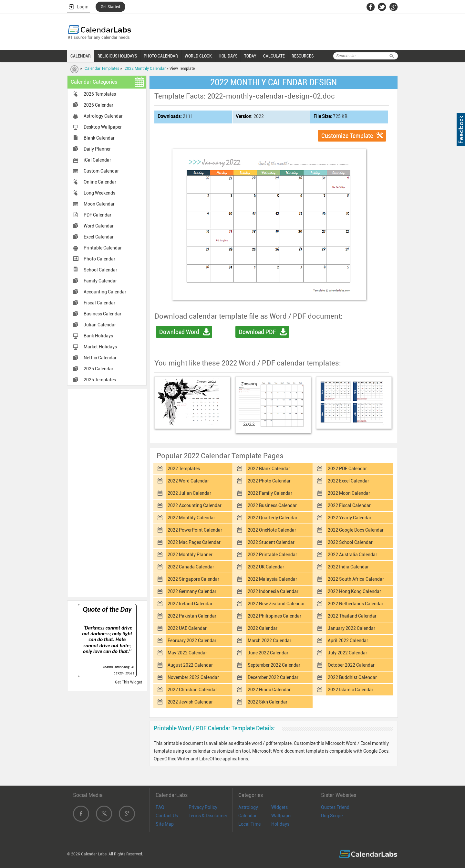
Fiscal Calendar (99, 303)
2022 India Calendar (348, 567)
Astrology (248, 807)
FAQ (160, 807)
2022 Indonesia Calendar (273, 591)
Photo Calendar (99, 259)
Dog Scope (332, 816)
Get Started (110, 7)
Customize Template (347, 136)
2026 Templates (100, 94)
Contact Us (167, 816)
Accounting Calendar (105, 292)
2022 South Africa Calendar (356, 579)
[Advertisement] (107, 492)
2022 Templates (184, 469)
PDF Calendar (98, 215)
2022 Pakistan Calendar (192, 616)
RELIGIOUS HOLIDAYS (117, 56)
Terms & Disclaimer (208, 816)
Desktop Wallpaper (103, 127)
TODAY (250, 56)
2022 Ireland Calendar (190, 604)
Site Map (165, 824)
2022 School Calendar (350, 542)
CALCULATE (274, 56)
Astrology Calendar (103, 116)
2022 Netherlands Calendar (356, 604)
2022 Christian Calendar (192, 690)
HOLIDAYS (228, 56)
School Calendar (100, 270)
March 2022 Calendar (269, 640)
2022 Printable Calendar (272, 555)
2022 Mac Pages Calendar (194, 542)
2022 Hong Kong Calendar (354, 591)
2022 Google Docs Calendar (356, 530)
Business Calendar (103, 314)
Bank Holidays (98, 336)
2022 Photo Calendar (269, 481)
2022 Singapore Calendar (193, 579)
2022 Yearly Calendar (350, 518)
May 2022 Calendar (187, 653)
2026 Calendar (98, 105)
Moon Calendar (99, 204)
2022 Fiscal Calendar (349, 505)
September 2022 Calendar (274, 665)
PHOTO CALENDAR (161, 56)
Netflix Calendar (100, 358)
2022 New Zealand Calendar (276, 604)
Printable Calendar (103, 248)
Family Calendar (100, 281)
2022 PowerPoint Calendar (195, 530)
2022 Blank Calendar (269, 469)
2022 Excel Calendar (348, 481)
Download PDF (257, 332)
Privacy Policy (203, 807)
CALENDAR (81, 56)
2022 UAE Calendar (187, 628)
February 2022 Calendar (192, 640)
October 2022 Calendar (351, 665)
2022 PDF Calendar (347, 469)
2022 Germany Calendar (192, 591)
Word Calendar (99, 226)
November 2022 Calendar (193, 677)
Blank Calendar (99, 138)
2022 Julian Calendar (189, 493)
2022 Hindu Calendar (269, 690)
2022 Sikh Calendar (268, 702)
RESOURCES (303, 56)
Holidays (280, 824)
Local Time (249, 824)
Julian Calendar (100, 325)
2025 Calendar (98, 369)
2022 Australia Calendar (352, 555)
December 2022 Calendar (273, 677)
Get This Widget (129, 682)
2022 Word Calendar (188, 481)
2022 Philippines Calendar (274, 616)
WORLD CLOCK (198, 56)
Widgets (279, 807)
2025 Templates (100, 380)
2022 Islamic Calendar (351, 690)
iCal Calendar (97, 160)
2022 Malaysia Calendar (272, 579)
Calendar (248, 816)
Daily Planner (97, 149)
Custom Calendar (101, 171)
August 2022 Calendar (190, 665)
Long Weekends (99, 193)
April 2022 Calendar (348, 640)
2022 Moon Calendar (349, 493)
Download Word (179, 332)
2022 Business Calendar (272, 505)
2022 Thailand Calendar (352, 616)
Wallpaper (282, 816)
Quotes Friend (335, 807)
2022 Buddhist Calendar (352, 677)
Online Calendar (100, 182)
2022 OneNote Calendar (272, 530)
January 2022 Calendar (351, 628)
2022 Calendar (263, 628)
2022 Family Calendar (270, 493)
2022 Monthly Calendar (145, 69)
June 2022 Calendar (268, 653)
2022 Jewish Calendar (190, 702)
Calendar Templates (102, 69)
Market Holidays (100, 347)
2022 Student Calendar (271, 542)
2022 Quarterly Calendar (273, 518)
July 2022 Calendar (347, 653)
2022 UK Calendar (266, 567)
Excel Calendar (99, 237)
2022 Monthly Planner (190, 555)
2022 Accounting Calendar (195, 505)
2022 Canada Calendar (191, 567)
